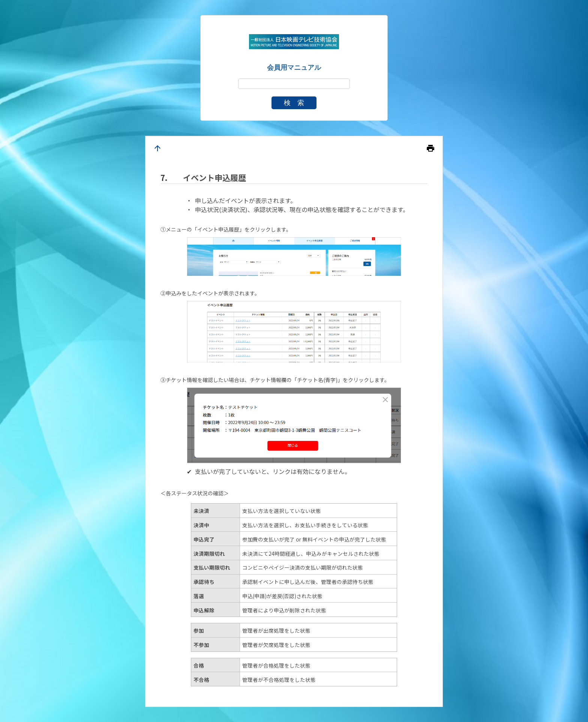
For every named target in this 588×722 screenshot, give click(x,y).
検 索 (294, 103)
